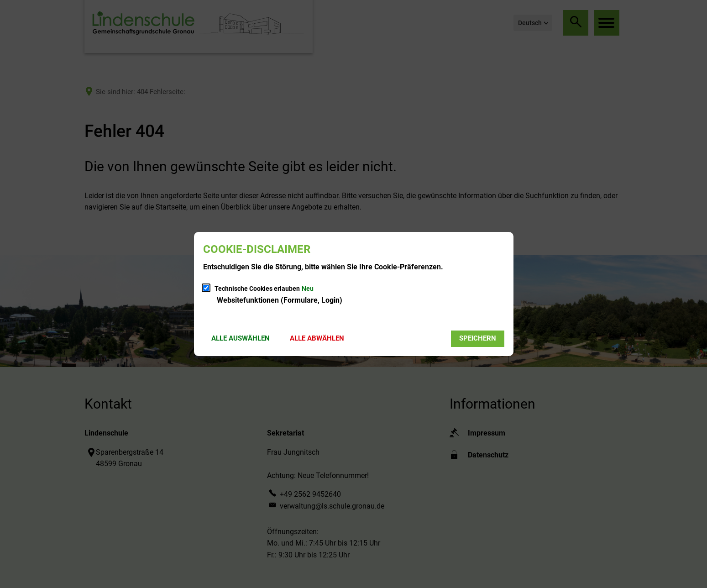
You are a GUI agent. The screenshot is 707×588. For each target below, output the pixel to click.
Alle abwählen (317, 338)
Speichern (478, 338)
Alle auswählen (241, 338)
